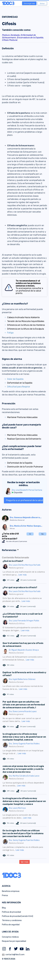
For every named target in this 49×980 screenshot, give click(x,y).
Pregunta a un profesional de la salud (24, 500)
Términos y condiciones (12, 920)
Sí (30, 534)
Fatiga (10, 333)
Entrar (42, 4)
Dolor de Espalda (15, 379)
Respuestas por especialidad (14, 941)
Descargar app (29, 3)
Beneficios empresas (11, 891)
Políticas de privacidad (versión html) (18, 916)
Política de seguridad (11, 925)
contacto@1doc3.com (13, 955)
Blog (4, 908)
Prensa (5, 895)
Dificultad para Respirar (19, 387)
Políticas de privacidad (11, 912)
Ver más (24, 862)
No (43, 534)
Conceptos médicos (10, 937)
